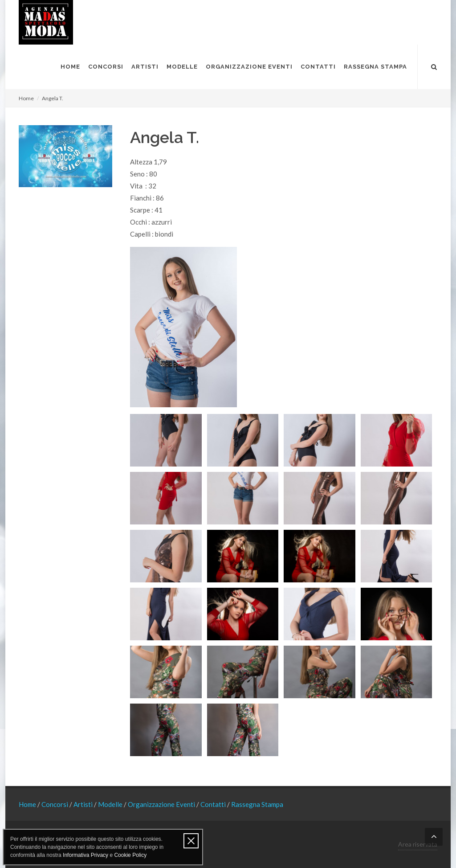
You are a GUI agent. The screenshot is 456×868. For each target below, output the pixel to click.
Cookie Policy (130, 855)
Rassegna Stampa (257, 804)
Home (26, 98)
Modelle (111, 804)
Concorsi (55, 804)
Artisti (84, 804)
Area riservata (418, 844)
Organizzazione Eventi (162, 804)
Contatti (214, 804)
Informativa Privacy (85, 855)
